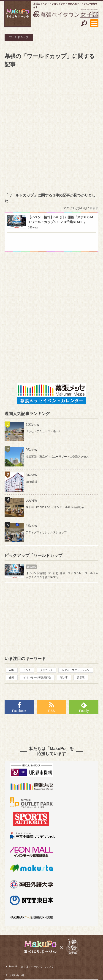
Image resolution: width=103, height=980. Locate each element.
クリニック (46, 670)
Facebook (19, 711)
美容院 (81, 677)
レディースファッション (76, 670)
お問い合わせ (17, 975)
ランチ (27, 670)
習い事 (64, 677)
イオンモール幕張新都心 (37, 677)
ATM (12, 670)
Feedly (84, 711)
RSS (52, 711)
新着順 (94, 208)
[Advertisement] (51, 129)
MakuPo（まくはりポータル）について (31, 966)
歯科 (12, 677)
